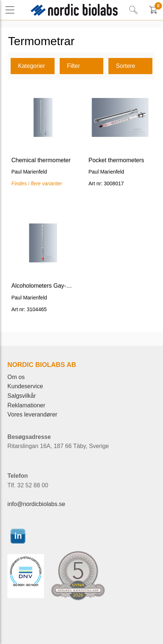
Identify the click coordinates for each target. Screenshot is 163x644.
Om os (16, 377)
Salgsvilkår (21, 396)
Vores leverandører (32, 414)
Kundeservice (25, 386)
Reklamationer (26, 405)
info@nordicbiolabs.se (36, 504)
